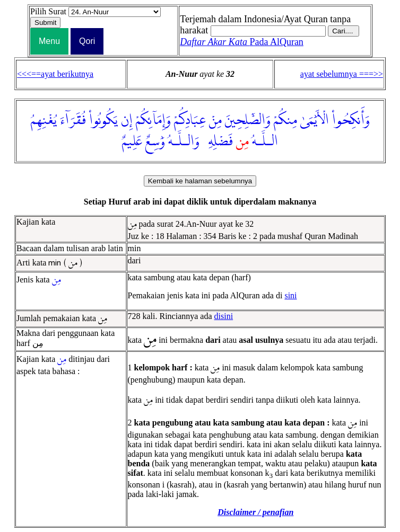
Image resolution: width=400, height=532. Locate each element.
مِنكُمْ (285, 120)
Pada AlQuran (242, 42)
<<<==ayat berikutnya (55, 74)
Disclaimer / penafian (255, 512)
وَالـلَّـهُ (184, 141)
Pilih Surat (48, 11)
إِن (127, 120)
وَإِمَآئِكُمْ (153, 120)
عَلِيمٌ (132, 141)
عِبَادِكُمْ (190, 120)
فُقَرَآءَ (73, 120)
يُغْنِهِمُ (44, 120)
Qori (87, 41)
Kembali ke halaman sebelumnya (200, 181)
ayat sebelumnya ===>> (342, 74)
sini (290, 295)
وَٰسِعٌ (155, 141)
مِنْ (215, 120)
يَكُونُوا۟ (103, 120)
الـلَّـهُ (265, 141)
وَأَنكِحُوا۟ (351, 120)
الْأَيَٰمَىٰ (315, 120)
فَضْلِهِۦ (218, 141)
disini (224, 316)
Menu (49, 41)
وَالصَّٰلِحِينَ (248, 120)
